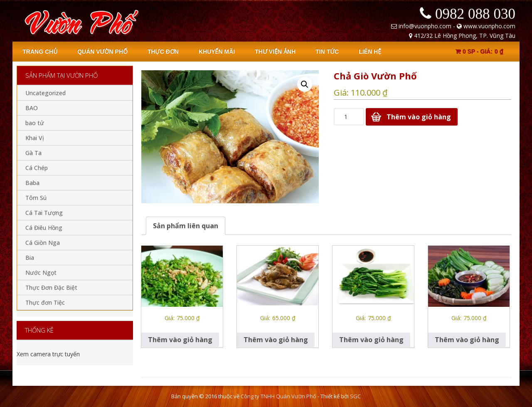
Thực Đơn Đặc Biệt (51, 287)
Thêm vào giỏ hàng (419, 117)
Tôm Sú (36, 198)
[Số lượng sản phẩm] (349, 117)
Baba (32, 183)
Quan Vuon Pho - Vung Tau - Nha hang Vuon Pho (80, 21)
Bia (30, 258)
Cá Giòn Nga (43, 243)
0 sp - (479, 52)
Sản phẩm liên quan (186, 226)
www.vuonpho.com (489, 26)
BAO (32, 108)
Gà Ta (33, 153)
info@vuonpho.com (425, 26)
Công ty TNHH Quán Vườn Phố (278, 396)
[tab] (186, 226)
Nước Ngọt (41, 273)
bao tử (35, 123)
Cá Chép (37, 168)
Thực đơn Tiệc (45, 302)
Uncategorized (46, 93)
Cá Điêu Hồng (44, 228)
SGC (355, 396)
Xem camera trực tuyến (48, 354)
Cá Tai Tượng (44, 213)
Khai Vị (35, 138)
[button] (305, 84)
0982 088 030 (475, 14)
